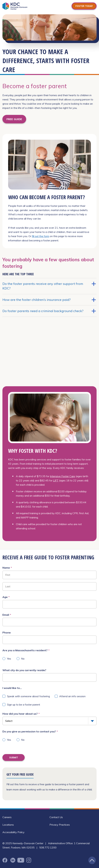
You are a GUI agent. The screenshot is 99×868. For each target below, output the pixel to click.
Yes (9, 659)
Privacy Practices (60, 825)
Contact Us (56, 817)
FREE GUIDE (14, 119)
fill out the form (40, 236)
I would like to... (12, 688)
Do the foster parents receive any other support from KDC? (49, 286)
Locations (8, 825)
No (23, 659)
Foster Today (84, 6)
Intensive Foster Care (62, 476)
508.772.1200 (48, 847)
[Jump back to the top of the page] (92, 860)
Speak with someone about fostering (28, 696)
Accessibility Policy (13, 832)
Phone (7, 633)
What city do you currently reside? (24, 670)
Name (7, 568)
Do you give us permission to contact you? (30, 731)
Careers (7, 817)
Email (7, 615)
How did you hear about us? (21, 714)
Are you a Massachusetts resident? (26, 650)
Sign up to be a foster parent (24, 705)
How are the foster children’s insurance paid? (49, 300)
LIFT (56, 480)
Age (6, 597)
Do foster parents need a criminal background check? (49, 311)
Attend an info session (72, 696)
